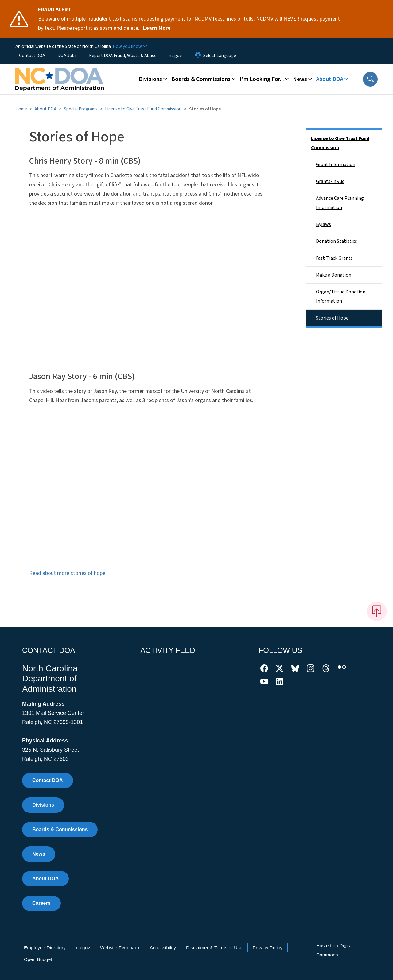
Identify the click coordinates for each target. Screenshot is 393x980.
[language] (220, 56)
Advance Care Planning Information (340, 203)
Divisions (43, 805)
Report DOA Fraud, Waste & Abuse (123, 56)
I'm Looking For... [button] (262, 79)
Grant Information (336, 165)
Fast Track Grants (334, 258)
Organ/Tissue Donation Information (341, 296)
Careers (41, 903)
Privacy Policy (268, 948)
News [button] (300, 79)
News (39, 854)
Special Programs (81, 109)
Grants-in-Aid (330, 181)
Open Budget (38, 959)
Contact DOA (32, 56)
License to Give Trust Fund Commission (143, 109)
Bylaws (323, 224)
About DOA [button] (330, 79)
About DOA (45, 109)
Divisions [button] (150, 79)
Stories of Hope (332, 318)
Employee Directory (45, 948)
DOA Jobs (67, 56)
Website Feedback (120, 948)
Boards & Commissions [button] (201, 79)
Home (21, 109)
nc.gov (175, 56)
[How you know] (130, 46)
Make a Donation (334, 275)
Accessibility (163, 948)
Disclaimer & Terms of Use (214, 948)
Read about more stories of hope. (68, 573)
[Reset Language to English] (198, 56)
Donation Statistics (337, 241)
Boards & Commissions (60, 829)
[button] (370, 79)
